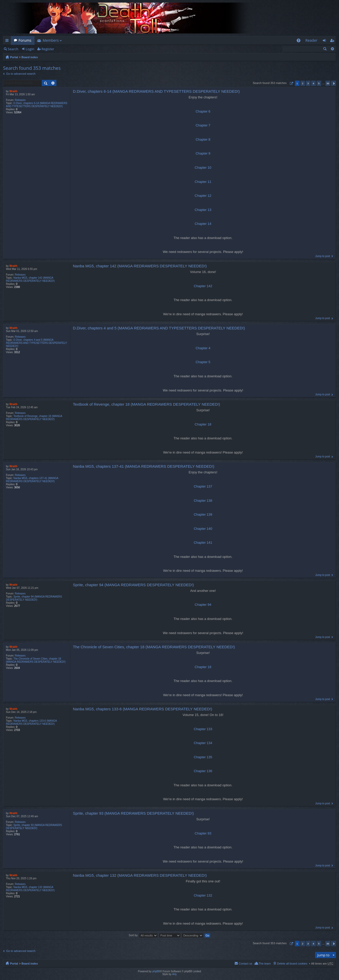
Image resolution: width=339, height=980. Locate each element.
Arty (174, 974)
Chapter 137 (203, 486)
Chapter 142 (203, 286)
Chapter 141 (203, 543)
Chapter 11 (203, 182)
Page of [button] (291, 83)
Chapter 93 (203, 833)
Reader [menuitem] (311, 40)
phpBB (156, 971)
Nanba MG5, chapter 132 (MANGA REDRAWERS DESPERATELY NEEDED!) (30, 889)
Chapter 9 (203, 153)
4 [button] (313, 83)
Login (30, 49)
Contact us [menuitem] (245, 964)
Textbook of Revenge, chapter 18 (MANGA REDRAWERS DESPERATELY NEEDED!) (34, 418)
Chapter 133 (203, 729)
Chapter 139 (203, 514)
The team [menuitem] (265, 964)
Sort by (133, 935)
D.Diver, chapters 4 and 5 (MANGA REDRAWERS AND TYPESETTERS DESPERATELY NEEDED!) (36, 343)
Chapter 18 (203, 424)
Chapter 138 (203, 501)
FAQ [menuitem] (300, 41)
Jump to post (323, 256)
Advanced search (332, 49)
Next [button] (333, 83)
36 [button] (328, 83)
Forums (25, 40)
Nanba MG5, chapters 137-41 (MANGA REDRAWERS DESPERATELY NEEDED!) (32, 480)
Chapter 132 (203, 895)
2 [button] (303, 83)
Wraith (13, 91)
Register (48, 49)
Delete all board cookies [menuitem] (292, 964)
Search (13, 49)
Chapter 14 (203, 224)
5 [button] (319, 83)
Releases (20, 100)
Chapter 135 (203, 757)
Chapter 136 (203, 771)
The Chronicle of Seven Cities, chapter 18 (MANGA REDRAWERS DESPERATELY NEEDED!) (36, 660)
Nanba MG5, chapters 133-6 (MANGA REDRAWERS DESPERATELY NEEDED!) (31, 722)
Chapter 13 (203, 210)
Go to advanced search (21, 74)
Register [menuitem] (333, 41)
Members (51, 40)
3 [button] (308, 83)
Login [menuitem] (326, 41)
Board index (30, 57)
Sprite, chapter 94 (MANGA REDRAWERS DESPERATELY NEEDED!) (34, 598)
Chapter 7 (203, 125)
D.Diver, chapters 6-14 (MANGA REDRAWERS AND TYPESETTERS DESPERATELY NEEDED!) (37, 105)
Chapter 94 (203, 605)
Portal (14, 57)
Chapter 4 (203, 348)
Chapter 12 (203, 196)
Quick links (8, 41)
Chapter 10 (203, 168)
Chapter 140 (203, 529)
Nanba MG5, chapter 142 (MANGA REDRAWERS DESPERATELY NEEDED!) (30, 279)
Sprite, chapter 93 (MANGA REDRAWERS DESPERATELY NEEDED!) (34, 827)
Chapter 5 (203, 362)
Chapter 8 (203, 139)
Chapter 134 (203, 743)
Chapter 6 (203, 111)
